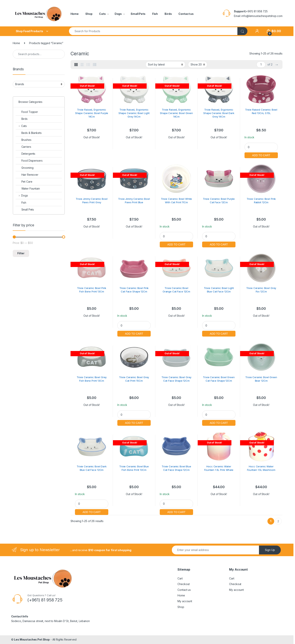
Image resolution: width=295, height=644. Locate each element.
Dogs (118, 14)
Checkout (184, 584)
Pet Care (24, 182)
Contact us (186, 14)
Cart (180, 578)
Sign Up (270, 550)
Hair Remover (27, 175)
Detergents (26, 154)
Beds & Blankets (29, 133)
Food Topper (27, 112)
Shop (89, 14)
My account (185, 601)
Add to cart (261, 155)
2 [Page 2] (278, 521)
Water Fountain (28, 188)
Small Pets (138, 14)
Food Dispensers (29, 161)
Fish (155, 14)
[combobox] (153, 31)
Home (75, 14)
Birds (168, 14)
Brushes (24, 140)
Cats (102, 14)
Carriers (23, 147)
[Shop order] (165, 65)
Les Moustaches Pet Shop (32, 639)
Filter (21, 253)
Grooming (25, 168)
